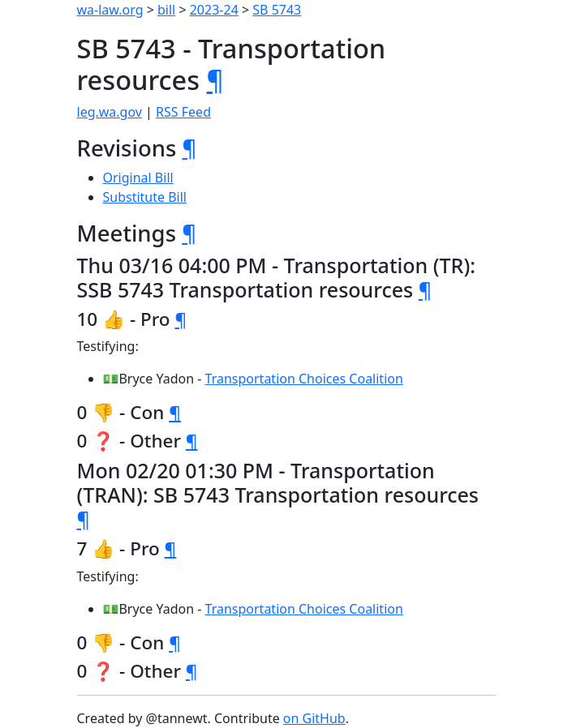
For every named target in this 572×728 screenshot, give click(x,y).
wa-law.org (110, 10)
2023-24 (214, 10)
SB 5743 (277, 10)
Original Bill (138, 178)
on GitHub (314, 718)
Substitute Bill (145, 197)
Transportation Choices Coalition (304, 379)
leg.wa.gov (110, 112)
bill (166, 10)
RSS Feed (183, 112)
